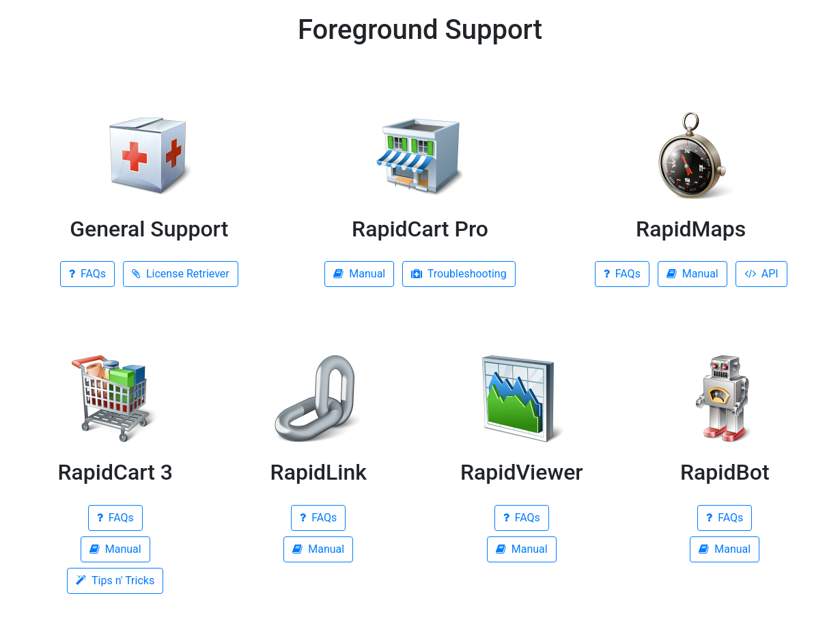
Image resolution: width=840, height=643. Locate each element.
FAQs (87, 274)
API (761, 274)
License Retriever (181, 274)
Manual (359, 274)
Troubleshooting (459, 274)
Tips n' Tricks (115, 580)
